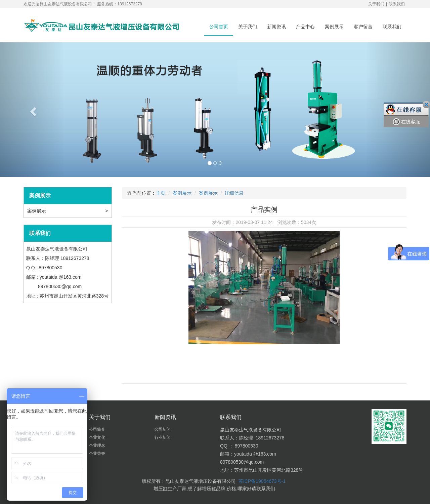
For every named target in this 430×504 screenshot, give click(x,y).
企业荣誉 (98, 454)
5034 (306, 222)
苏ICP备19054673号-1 (262, 481)
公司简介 (98, 429)
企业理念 (98, 445)
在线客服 (406, 122)
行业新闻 (163, 437)
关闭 (426, 105)
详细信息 (234, 193)
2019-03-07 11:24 (254, 222)
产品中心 (305, 27)
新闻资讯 (276, 27)
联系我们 (397, 4)
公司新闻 (163, 429)
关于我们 (376, 4)
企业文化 (98, 437)
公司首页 (219, 27)
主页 (161, 193)
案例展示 (334, 27)
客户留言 (363, 27)
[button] (32, 110)
